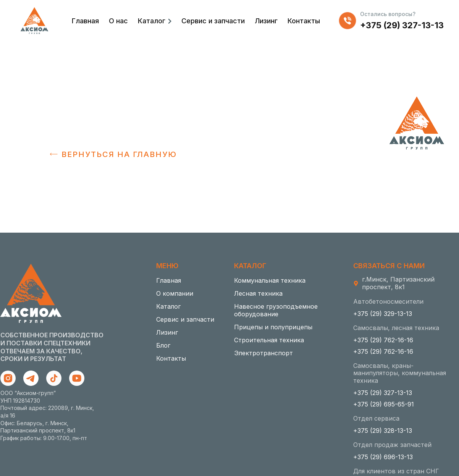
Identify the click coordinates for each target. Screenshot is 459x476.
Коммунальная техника (270, 280)
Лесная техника (258, 293)
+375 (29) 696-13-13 (383, 457)
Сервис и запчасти (213, 21)
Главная (85, 21)
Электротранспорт (263, 353)
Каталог (152, 21)
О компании (175, 293)
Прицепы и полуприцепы (273, 327)
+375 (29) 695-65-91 (384, 404)
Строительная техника (269, 340)
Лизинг (266, 21)
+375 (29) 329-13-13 (383, 314)
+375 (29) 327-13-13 (402, 25)
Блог (163, 345)
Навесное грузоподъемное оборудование (276, 310)
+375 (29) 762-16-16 (383, 340)
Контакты (304, 21)
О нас (118, 21)
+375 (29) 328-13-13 (383, 431)
